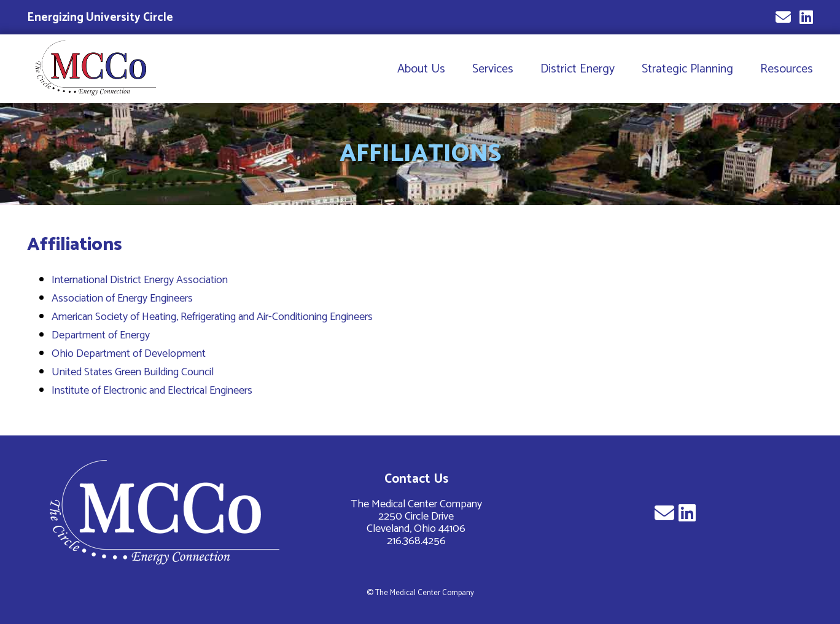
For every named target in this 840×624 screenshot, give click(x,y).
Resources (787, 69)
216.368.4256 (416, 541)
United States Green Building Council (133, 372)
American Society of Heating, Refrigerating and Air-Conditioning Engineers (212, 317)
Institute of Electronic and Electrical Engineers (152, 391)
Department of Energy (101, 335)
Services (493, 69)
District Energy (577, 69)
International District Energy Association (140, 280)
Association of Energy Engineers (122, 298)
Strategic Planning (687, 69)
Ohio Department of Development (129, 354)
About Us (421, 69)
